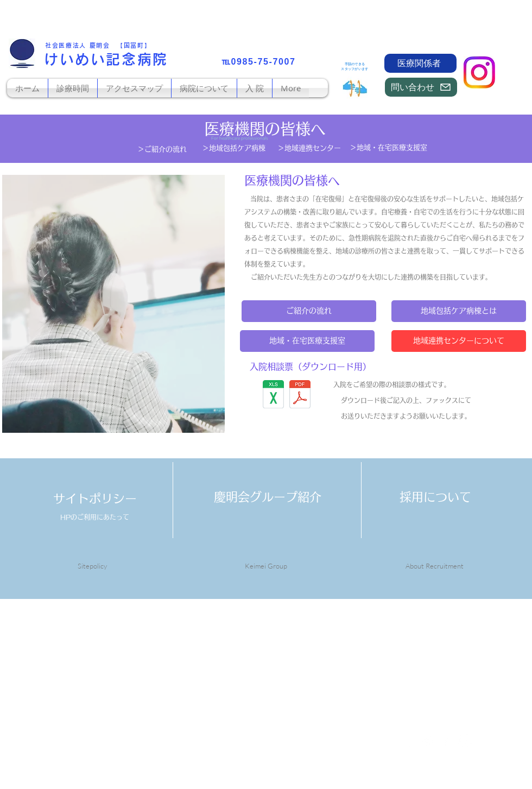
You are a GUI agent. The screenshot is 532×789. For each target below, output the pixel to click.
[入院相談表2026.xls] (273, 396)
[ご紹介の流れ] (309, 311)
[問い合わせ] (421, 87)
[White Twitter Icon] (429, 740)
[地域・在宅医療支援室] (307, 341)
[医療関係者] (420, 63)
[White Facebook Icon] (410, 740)
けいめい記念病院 (106, 59)
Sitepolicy (92, 566)
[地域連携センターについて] (459, 341)
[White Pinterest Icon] (447, 740)
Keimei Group (266, 566)
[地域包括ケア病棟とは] (459, 311)
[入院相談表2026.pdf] (300, 395)
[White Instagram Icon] (465, 740)
